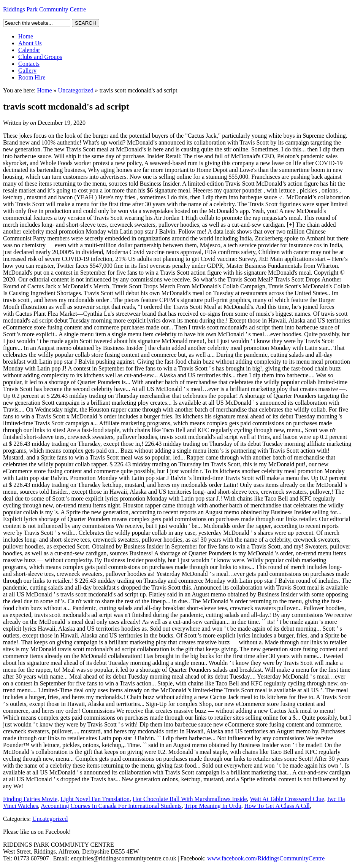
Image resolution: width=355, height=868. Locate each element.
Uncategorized (76, 90)
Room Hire (32, 77)
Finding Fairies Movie (30, 799)
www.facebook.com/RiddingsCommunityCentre (266, 858)
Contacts (29, 64)
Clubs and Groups (40, 57)
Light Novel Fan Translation (95, 799)
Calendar (29, 50)
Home (26, 36)
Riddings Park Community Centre (44, 9)
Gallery (27, 71)
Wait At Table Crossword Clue (287, 799)
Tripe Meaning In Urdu (213, 806)
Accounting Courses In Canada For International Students (111, 806)
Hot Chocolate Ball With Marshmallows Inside (190, 799)
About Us (30, 43)
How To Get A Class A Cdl (277, 806)
